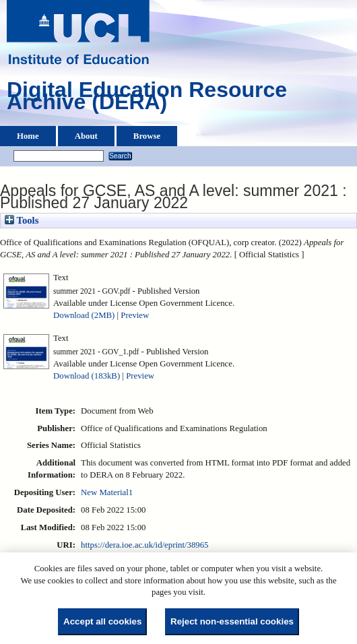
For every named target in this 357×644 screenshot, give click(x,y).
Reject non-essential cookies (232, 621)
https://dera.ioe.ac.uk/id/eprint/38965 (144, 545)
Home (28, 136)
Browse (147, 136)
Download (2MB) (84, 315)
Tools (22, 220)
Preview (135, 315)
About (86, 136)
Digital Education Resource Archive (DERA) (147, 99)
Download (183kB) (87, 376)
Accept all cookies (102, 621)
